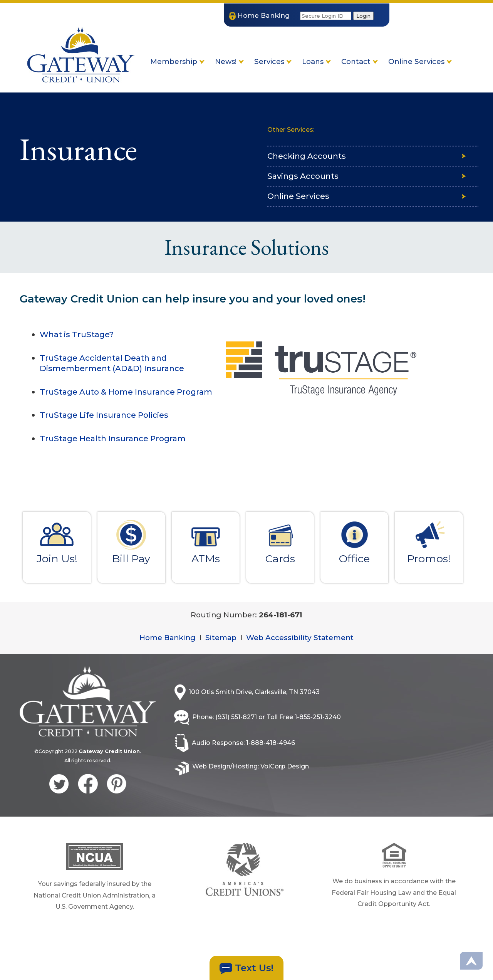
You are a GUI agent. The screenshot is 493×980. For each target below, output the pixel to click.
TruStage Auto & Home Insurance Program (126, 392)
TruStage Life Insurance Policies (104, 415)
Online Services (420, 61)
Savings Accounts (303, 177)
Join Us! (57, 542)
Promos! (429, 542)
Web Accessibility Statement (303, 641)
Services (273, 61)
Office (354, 542)
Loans (316, 61)
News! (229, 61)
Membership (177, 61)
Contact (360, 61)
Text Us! (246, 968)
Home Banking (162, 641)
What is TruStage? (77, 334)
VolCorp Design (293, 774)
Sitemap (219, 641)
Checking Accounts (307, 156)
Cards (280, 542)
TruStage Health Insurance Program (113, 438)
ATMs (206, 542)
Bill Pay (131, 542)
